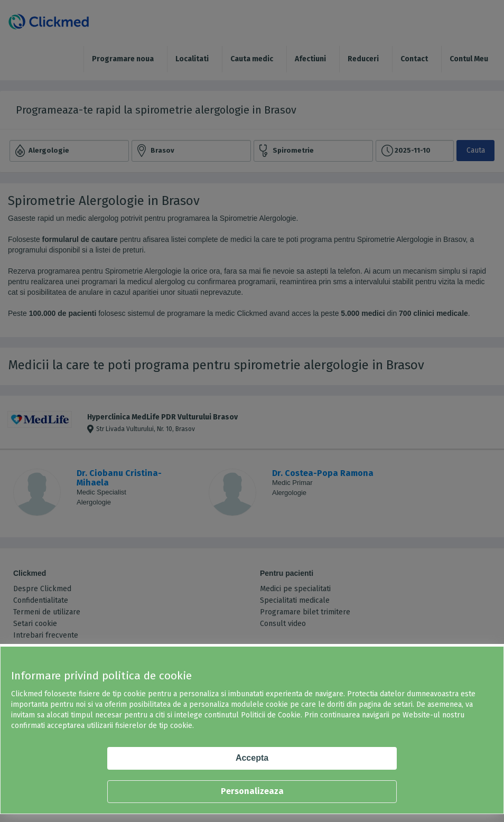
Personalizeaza (252, 791)
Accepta (252, 758)
